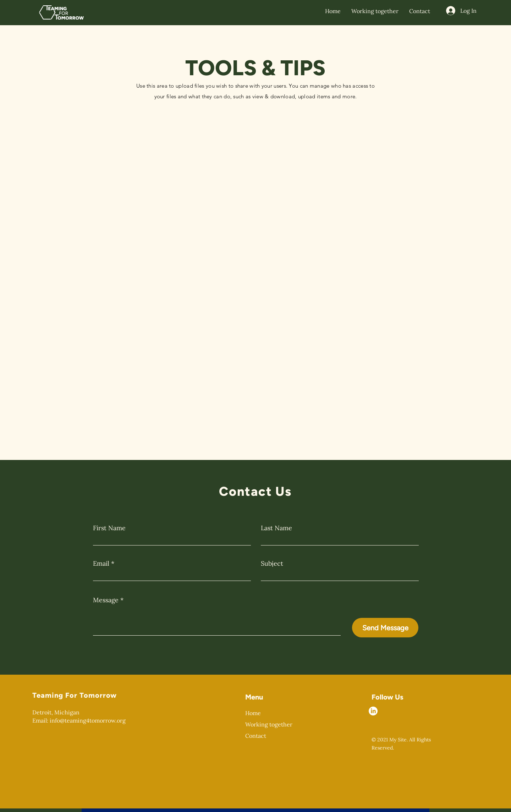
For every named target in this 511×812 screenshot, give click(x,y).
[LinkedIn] (373, 711)
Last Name (276, 528)
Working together (269, 724)
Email (101, 564)
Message (106, 600)
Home (253, 713)
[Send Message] (385, 628)
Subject (272, 564)
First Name (109, 528)
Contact (256, 736)
